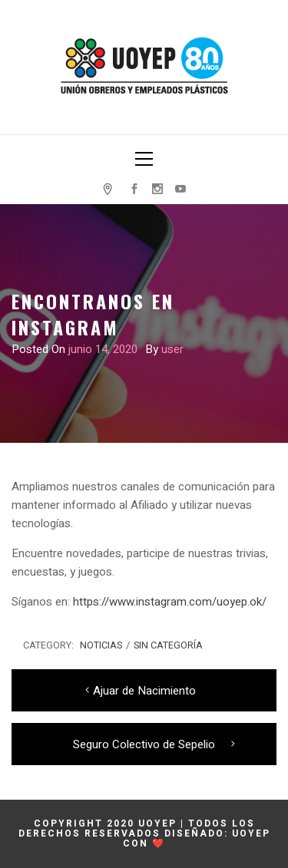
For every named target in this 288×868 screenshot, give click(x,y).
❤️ (159, 843)
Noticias (101, 645)
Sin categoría (168, 645)
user (172, 349)
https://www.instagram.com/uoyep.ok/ (170, 602)
